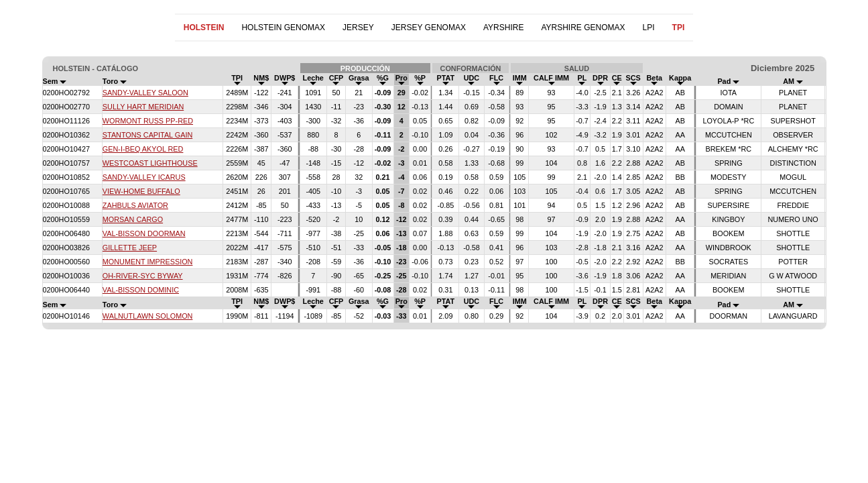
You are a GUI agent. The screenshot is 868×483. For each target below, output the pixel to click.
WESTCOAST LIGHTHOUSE (150, 163)
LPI (649, 28)
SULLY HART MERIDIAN (143, 107)
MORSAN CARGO (133, 219)
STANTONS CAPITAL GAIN (147, 135)
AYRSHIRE (503, 28)
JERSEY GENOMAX (429, 28)
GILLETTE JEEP (130, 248)
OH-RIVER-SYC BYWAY (143, 276)
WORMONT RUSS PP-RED (148, 121)
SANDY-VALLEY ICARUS (144, 177)
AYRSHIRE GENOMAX (583, 28)
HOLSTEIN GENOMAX (283, 28)
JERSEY (358, 28)
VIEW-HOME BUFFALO (141, 191)
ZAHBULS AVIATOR (135, 205)
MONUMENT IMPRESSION (148, 262)
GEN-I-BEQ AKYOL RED (143, 149)
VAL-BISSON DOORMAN (144, 233)
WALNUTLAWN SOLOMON (148, 316)
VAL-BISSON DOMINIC (141, 290)
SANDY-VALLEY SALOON (145, 93)
